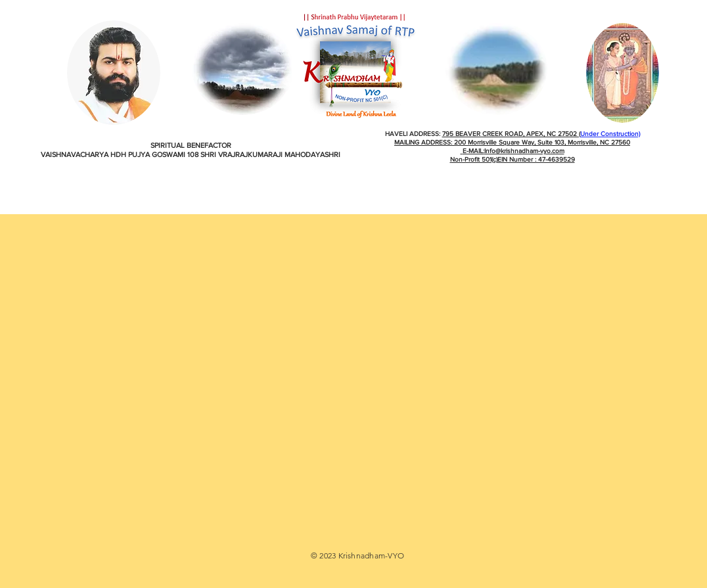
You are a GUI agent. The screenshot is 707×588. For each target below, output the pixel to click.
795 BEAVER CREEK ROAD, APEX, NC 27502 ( (511, 134)
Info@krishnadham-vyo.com (524, 151)
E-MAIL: (473, 151)
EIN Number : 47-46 (526, 159)
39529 (565, 159)
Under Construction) (610, 134)
